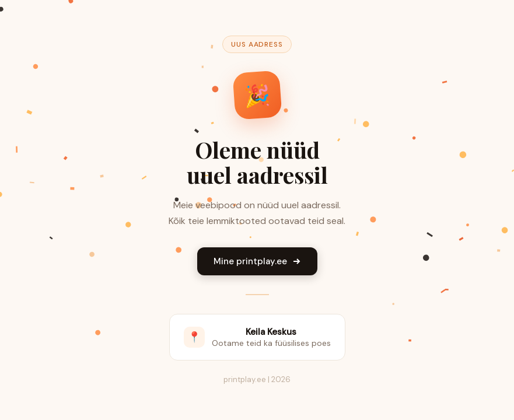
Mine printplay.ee (257, 261)
